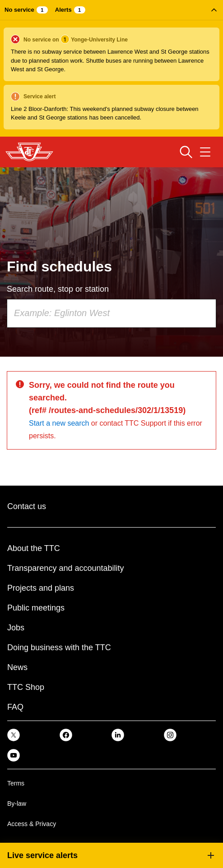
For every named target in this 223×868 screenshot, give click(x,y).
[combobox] (111, 313)
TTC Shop (26, 687)
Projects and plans (41, 588)
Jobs (16, 628)
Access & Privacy (32, 824)
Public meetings (36, 608)
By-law (17, 804)
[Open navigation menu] (205, 152)
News (17, 667)
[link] (14, 735)
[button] (111, 68)
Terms (16, 783)
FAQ (15, 707)
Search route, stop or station (58, 289)
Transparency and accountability (65, 568)
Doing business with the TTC (59, 648)
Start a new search (59, 423)
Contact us (27, 506)
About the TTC (34, 548)
